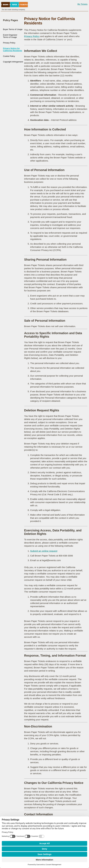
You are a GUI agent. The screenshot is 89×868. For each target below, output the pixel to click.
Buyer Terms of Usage (13, 29)
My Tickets (82, 4)
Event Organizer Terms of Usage (10, 36)
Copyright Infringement (13, 62)
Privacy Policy (9, 43)
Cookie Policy (9, 56)
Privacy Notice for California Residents (13, 49)
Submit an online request (44, 551)
